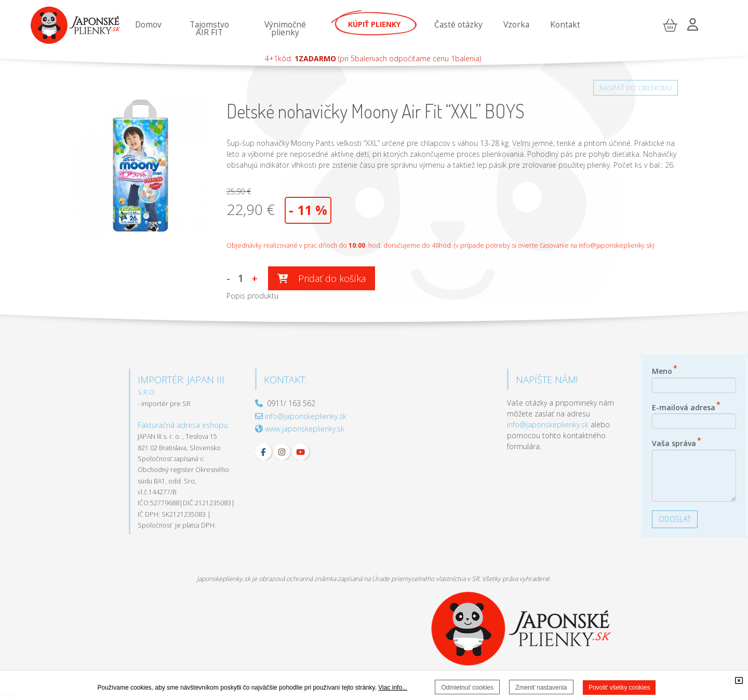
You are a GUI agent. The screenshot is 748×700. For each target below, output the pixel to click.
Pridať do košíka (322, 278)
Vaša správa (677, 442)
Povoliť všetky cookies (619, 688)
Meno (665, 370)
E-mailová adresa (686, 406)
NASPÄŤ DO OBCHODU (636, 88)
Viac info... (393, 688)
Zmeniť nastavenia (541, 688)
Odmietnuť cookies (467, 688)
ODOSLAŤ (675, 519)
